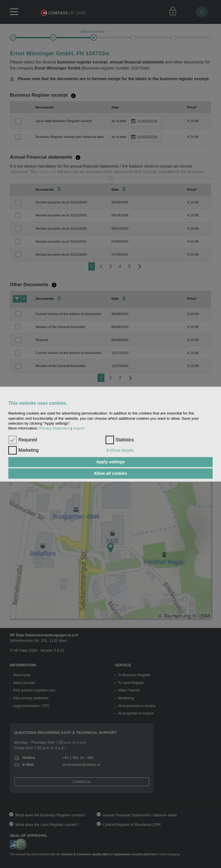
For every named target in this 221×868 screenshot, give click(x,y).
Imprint (79, 429)
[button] (120, 450)
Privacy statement (54, 429)
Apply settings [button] (110, 462)
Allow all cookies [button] (110, 473)
